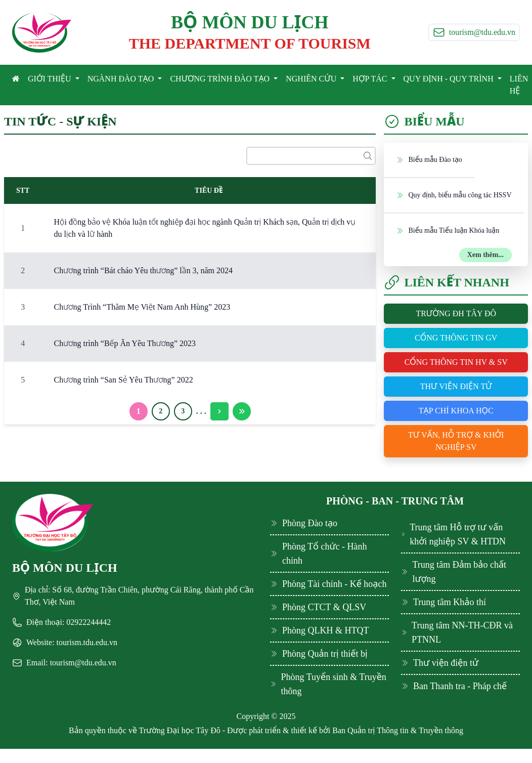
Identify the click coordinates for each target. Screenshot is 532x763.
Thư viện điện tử (456, 386)
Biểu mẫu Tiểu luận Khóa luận (448, 230)
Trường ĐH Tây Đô (456, 313)
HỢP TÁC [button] (371, 79)
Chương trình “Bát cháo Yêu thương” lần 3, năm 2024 (143, 270)
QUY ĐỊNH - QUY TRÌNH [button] (450, 79)
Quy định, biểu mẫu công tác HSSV (454, 195)
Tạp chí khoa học (456, 411)
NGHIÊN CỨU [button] (312, 79)
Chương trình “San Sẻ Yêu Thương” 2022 (123, 380)
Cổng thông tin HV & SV (456, 362)
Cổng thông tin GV (456, 338)
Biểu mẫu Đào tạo (429, 159)
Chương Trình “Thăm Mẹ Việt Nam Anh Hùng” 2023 (142, 307)
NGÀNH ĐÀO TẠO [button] (122, 79)
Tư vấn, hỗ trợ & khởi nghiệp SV (456, 441)
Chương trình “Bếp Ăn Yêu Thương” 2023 (125, 343)
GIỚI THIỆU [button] (51, 79)
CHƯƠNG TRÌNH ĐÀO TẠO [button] (221, 79)
